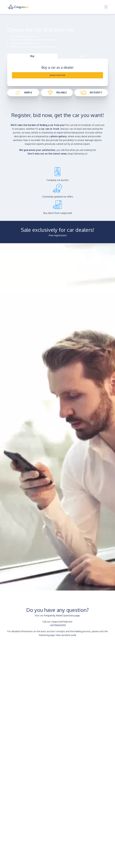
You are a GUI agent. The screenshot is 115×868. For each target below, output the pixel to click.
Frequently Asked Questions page (62, 615)
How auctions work (66, 635)
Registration (57, 75)
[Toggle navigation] (106, 7)
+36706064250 (58, 625)
